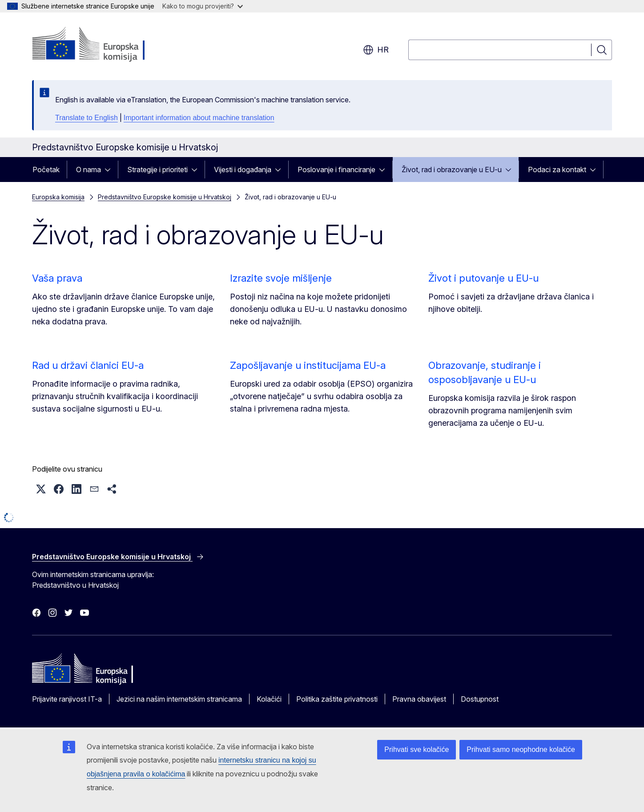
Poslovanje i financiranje (336, 170)
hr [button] (376, 50)
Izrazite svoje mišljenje (281, 278)
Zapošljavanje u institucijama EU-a (308, 365)
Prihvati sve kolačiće (417, 749)
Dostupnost (480, 699)
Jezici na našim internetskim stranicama (179, 699)
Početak (46, 170)
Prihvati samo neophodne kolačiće (521, 749)
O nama (89, 170)
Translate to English (87, 118)
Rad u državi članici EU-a (88, 365)
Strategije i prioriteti (157, 170)
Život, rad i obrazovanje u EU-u (452, 170)
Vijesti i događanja (243, 170)
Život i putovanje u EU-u (483, 278)
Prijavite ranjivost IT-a (67, 699)
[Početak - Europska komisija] (104, 44)
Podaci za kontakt (557, 170)
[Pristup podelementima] (110, 170)
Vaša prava (57, 278)
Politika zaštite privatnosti (337, 699)
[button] (41, 489)
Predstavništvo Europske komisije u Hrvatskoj (165, 197)
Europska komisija (58, 197)
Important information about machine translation (199, 118)
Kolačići (269, 699)
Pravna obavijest (419, 699)
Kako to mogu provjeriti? (203, 6)
